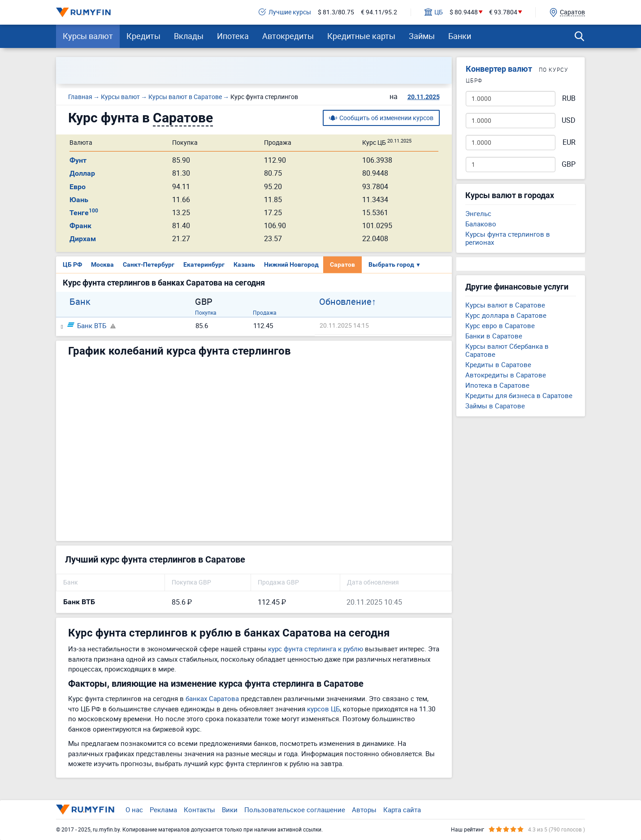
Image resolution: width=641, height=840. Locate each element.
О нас (134, 810)
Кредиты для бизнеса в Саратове (519, 395)
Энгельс (478, 213)
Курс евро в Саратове (500, 325)
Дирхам (83, 239)
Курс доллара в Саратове (506, 315)
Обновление (345, 302)
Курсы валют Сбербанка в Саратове (507, 350)
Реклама (163, 810)
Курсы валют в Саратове (505, 305)
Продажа (265, 312)
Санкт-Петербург (149, 264)
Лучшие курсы (285, 12)
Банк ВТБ (87, 325)
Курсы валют (88, 36)
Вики (230, 810)
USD (569, 120)
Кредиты (143, 36)
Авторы (364, 810)
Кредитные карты (361, 36)
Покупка (206, 312)
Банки (460, 36)
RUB (569, 98)
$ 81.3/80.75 (336, 12)
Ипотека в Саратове (497, 385)
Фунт (78, 160)
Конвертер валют (499, 69)
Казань (244, 264)
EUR (569, 142)
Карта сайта (402, 810)
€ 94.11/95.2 (379, 12)
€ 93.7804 (503, 12)
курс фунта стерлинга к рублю (316, 649)
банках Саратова (212, 698)
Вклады (189, 36)
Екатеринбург (204, 264)
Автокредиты (288, 36)
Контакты (199, 810)
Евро (78, 187)
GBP (569, 164)
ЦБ (434, 12)
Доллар (82, 173)
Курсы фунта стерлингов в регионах (508, 238)
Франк (80, 226)
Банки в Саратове (494, 336)
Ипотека (233, 36)
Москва (102, 264)
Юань (79, 200)
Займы (422, 36)
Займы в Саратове (495, 406)
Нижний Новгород (291, 264)
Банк (80, 302)
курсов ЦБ (323, 709)
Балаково (481, 224)
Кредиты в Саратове (498, 364)
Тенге (84, 213)
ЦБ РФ (72, 264)
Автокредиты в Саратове (506, 375)
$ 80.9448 (464, 12)
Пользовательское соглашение (295, 810)
